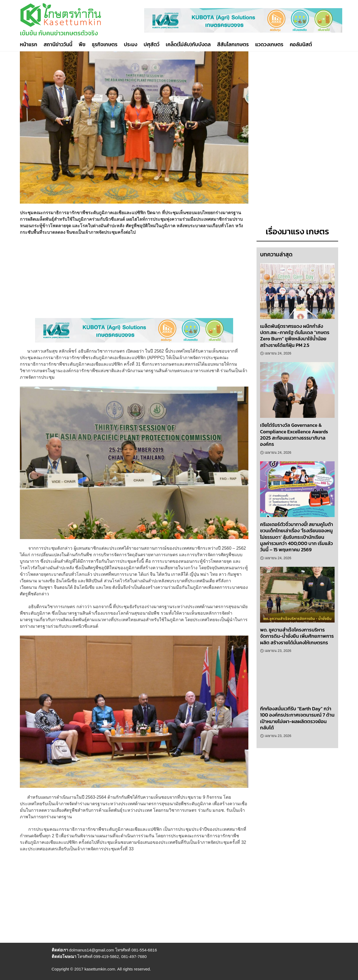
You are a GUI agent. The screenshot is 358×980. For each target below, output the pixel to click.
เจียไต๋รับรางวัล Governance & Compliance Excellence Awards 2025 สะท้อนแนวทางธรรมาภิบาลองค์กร (294, 435)
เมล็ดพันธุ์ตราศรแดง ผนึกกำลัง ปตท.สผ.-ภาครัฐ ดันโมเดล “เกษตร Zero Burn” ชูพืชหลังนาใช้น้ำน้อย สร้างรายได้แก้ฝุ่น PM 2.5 (295, 336)
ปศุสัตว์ (152, 44)
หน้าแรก (29, 44)
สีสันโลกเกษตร (233, 44)
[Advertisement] (134, 280)
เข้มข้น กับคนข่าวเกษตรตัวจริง (59, 33)
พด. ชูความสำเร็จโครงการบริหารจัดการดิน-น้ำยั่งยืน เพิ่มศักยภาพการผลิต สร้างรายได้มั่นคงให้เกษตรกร (297, 636)
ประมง (130, 44)
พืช (82, 44)
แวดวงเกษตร (269, 44)
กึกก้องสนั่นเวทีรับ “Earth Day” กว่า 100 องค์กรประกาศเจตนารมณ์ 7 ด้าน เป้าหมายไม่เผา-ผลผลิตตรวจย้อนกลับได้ (297, 718)
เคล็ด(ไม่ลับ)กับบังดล (188, 44)
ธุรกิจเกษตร (105, 44)
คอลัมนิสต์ (301, 44)
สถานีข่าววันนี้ (58, 44)
